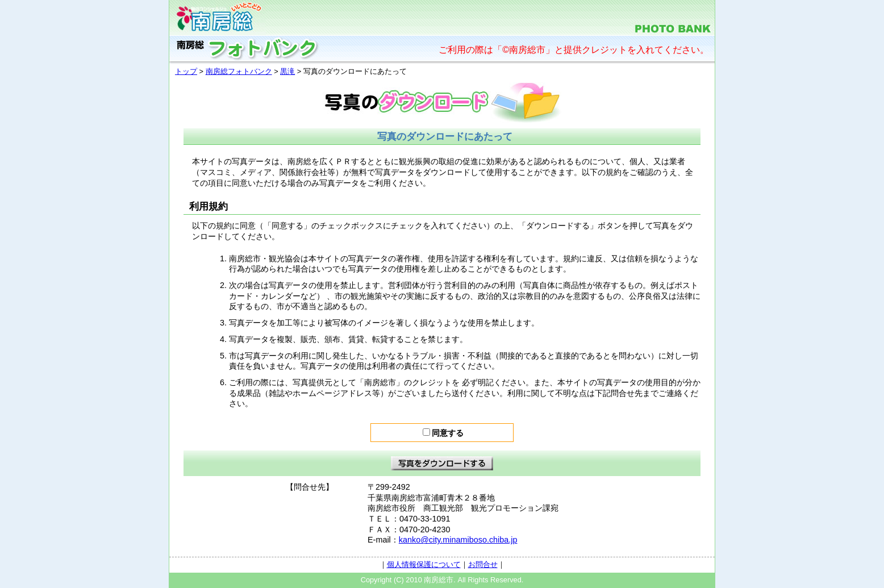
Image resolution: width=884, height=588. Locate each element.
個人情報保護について (424, 564)
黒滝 (287, 71)
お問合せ (483, 564)
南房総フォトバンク (239, 71)
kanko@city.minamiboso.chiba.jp (458, 540)
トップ (186, 71)
